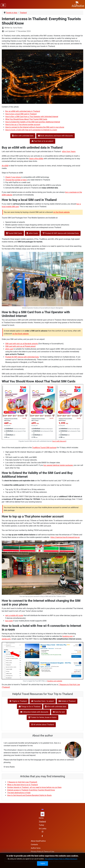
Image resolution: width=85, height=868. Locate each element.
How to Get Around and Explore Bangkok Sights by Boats (29, 795)
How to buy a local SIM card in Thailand (21, 114)
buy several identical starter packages (58, 465)
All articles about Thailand (43, 725)
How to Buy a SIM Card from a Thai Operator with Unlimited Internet (32, 117)
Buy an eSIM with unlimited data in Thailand (23, 111)
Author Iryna (36, 848)
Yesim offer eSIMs (36, 159)
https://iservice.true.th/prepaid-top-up (65, 537)
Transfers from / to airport (43, 701)
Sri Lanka (43, 829)
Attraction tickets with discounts (34, 712)
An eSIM (5, 166)
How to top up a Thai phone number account (23, 125)
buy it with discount (59, 441)
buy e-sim (9, 621)
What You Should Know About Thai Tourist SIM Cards (26, 119)
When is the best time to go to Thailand (22, 785)
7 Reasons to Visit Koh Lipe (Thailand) (22, 782)
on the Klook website (61, 212)
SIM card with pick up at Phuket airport (20, 346)
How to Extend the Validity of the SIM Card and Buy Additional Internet (33, 122)
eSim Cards (32, 233)
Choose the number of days (16, 180)
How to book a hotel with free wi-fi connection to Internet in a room (31, 130)
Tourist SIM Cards (14, 233)
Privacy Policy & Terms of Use (42, 852)
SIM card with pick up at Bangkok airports (22, 344)
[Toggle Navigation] (3, 5)
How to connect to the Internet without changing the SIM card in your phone (35, 127)
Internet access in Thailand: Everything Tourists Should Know (31, 790)
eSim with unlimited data (23, 136)
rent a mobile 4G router (14, 615)
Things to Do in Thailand (30, 707)
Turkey (41, 825)
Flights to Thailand (18, 701)
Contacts (34, 845)
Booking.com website (55, 681)
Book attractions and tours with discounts (55, 136)
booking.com (68, 636)
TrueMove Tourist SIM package (44, 448)
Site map (34, 855)
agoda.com (6, 639)
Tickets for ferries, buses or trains (42, 717)
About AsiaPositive (38, 841)
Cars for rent (59, 712)
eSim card (9, 349)
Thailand (42, 822)
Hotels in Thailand (67, 701)
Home (41, 818)
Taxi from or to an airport (42, 141)
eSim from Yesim (69, 152)
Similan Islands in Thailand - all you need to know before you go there (34, 787)
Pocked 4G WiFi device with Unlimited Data (61, 233)
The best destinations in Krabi (19, 793)
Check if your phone (13, 177)
